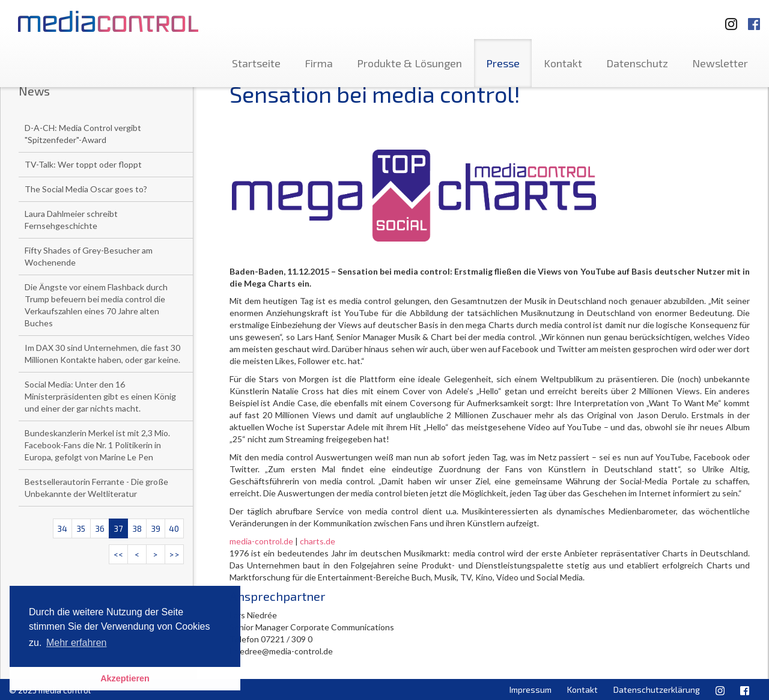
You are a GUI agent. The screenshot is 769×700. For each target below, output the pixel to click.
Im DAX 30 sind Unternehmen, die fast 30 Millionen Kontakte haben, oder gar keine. (102, 354)
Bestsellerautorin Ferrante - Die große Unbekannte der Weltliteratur (96, 488)
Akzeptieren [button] (125, 678)
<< (118, 554)
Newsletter (720, 63)
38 (137, 528)
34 (62, 528)
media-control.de (261, 541)
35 (81, 528)
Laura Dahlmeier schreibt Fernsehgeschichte (71, 220)
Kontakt (563, 63)
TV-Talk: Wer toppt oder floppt (83, 164)
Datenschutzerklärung (657, 689)
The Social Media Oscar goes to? (86, 189)
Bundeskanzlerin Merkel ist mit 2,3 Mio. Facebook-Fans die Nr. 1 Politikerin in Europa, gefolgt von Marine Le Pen (97, 445)
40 (174, 528)
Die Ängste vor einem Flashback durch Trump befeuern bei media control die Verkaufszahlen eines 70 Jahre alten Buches (96, 305)
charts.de (318, 541)
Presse (503, 63)
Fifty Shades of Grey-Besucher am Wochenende (89, 256)
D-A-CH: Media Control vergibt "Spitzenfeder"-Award (83, 134)
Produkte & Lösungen (409, 63)
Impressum (530, 689)
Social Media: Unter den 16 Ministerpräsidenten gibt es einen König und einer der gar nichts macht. (100, 396)
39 (156, 528)
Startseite (256, 63)
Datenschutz (637, 63)
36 (100, 528)
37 (118, 528)
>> (174, 554)
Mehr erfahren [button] (77, 643)
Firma (319, 63)
